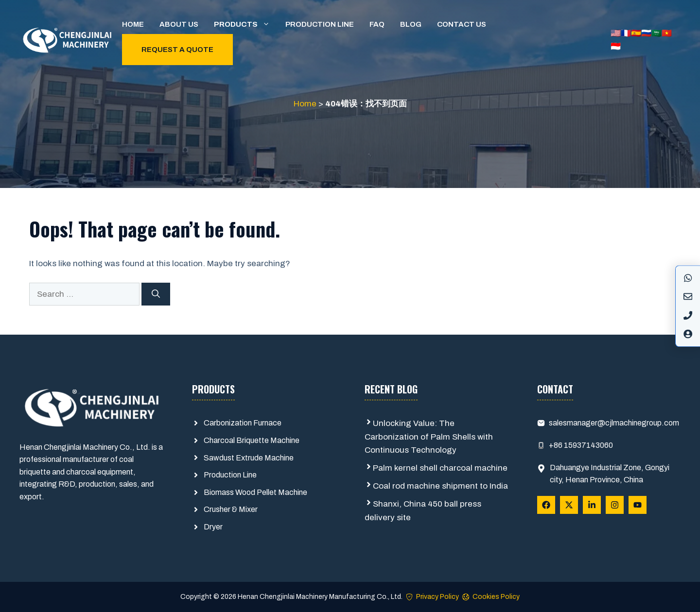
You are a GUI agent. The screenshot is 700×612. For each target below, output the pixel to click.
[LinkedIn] (688, 315)
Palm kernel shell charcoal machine (440, 468)
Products (246, 24)
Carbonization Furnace (243, 423)
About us (179, 24)
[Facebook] (688, 278)
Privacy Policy (437, 597)
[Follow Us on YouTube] (638, 505)
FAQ (377, 24)
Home (133, 24)
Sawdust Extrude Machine (249, 458)
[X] (688, 334)
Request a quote (177, 50)
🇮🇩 (616, 46)
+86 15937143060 (581, 445)
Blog (411, 24)
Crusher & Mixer (231, 509)
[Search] (156, 294)
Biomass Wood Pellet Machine (255, 492)
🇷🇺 (646, 33)
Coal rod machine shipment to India (440, 486)
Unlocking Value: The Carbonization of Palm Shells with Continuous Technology (429, 436)
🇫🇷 (626, 33)
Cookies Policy (496, 597)
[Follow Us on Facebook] (546, 505)
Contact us (462, 24)
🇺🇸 (616, 33)
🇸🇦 (656, 33)
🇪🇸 (636, 33)
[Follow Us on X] (569, 505)
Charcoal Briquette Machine (252, 440)
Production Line (320, 24)
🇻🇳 (667, 33)
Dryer (213, 527)
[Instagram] (688, 297)
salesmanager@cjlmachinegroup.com (614, 423)
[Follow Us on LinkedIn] (592, 505)
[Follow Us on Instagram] (615, 505)
